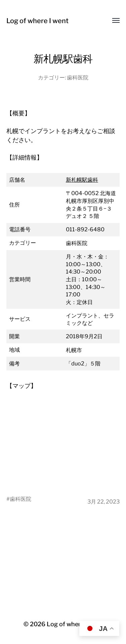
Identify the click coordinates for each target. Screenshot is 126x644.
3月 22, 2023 (103, 502)
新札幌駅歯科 (82, 180)
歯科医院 (78, 77)
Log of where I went (37, 21)
